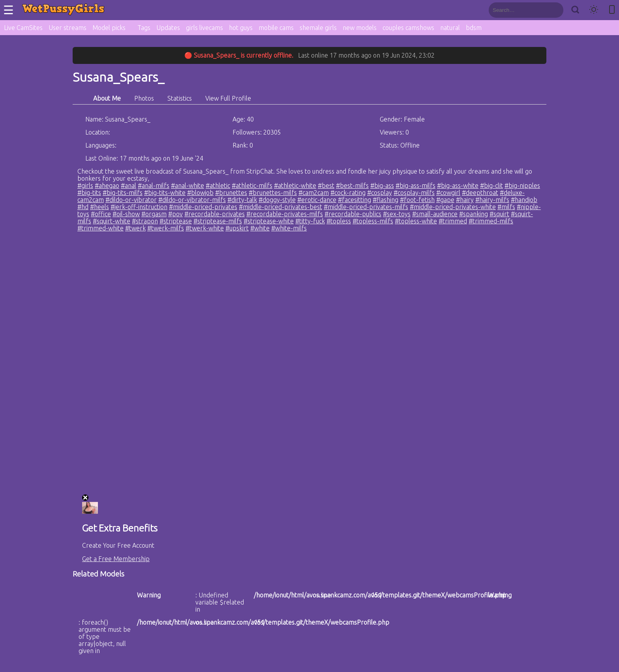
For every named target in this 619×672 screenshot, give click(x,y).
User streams (68, 28)
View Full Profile (228, 98)
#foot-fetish (417, 200)
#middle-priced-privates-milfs (366, 207)
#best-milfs (352, 185)
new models (360, 28)
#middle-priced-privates (203, 207)
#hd (83, 207)
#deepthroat (480, 193)
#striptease (176, 221)
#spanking (474, 214)
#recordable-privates (215, 214)
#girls (85, 185)
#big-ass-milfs (415, 185)
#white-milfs (289, 228)
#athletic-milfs (252, 185)
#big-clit (491, 185)
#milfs (506, 207)
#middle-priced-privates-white (453, 207)
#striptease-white (269, 221)
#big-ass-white (458, 185)
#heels (99, 207)
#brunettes (231, 193)
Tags (144, 28)
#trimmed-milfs (491, 221)
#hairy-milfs (492, 200)
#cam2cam (314, 193)
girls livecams (204, 28)
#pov (175, 214)
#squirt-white (112, 221)
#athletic (218, 185)
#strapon (145, 221)
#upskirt (237, 228)
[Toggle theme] (594, 10)
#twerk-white (205, 228)
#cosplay (380, 193)
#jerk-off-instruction (139, 207)
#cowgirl (448, 193)
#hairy (465, 200)
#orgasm (154, 214)
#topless (339, 221)
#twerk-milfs (166, 228)
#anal (128, 185)
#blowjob (200, 193)
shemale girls (318, 28)
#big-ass (382, 185)
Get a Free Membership (116, 559)
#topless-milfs (373, 221)
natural (450, 28)
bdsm (474, 28)
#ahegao (107, 185)
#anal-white (188, 185)
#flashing (385, 200)
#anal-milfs (154, 185)
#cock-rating (348, 193)
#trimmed (453, 221)
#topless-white (416, 221)
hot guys (241, 28)
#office (101, 214)
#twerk (135, 228)
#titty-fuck (310, 221)
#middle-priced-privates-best (280, 207)
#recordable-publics (353, 214)
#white (260, 228)
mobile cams (276, 28)
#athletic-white (295, 185)
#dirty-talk (242, 200)
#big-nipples (522, 185)
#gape (445, 200)
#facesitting (355, 200)
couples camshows (408, 28)
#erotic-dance (317, 200)
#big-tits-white (165, 193)
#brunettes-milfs (273, 193)
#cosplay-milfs (414, 193)
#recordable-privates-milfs (285, 214)
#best (326, 185)
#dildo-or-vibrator (131, 200)
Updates (168, 28)
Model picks (109, 28)
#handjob (524, 200)
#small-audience (435, 214)
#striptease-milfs (218, 221)
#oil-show (126, 214)
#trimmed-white (100, 228)
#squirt (499, 214)
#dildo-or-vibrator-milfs (192, 200)
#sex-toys (397, 214)
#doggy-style (277, 200)
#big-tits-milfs (123, 193)
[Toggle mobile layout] (612, 10)
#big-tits (89, 193)
